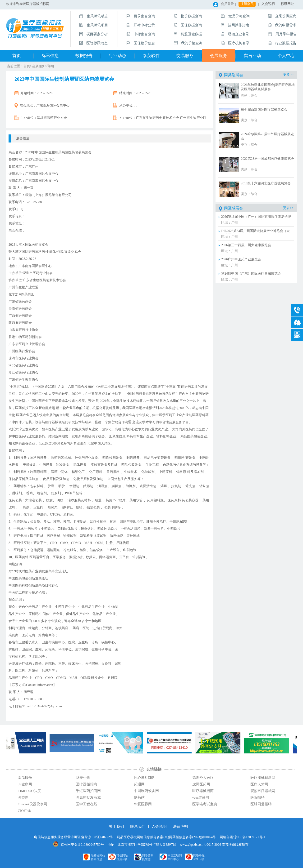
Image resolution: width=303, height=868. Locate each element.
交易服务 (185, 56)
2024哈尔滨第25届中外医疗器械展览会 (267, 136)
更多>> (288, 75)
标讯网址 (287, 4)
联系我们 (138, 826)
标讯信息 (50, 56)
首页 (17, 56)
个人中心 (286, 56)
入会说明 (268, 4)
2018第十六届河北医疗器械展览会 (266, 183)
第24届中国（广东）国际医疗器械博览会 (251, 274)
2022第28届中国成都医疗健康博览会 (267, 159)
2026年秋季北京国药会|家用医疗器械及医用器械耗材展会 (268, 87)
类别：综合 (249, 96)
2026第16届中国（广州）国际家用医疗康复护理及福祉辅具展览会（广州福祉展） (256, 217)
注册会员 (247, 4)
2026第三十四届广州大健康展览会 (246, 245)
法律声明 (180, 826)
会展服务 (219, 56)
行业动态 (118, 56)
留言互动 (252, 56)
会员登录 (227, 4)
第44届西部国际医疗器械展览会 (264, 109)
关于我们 (116, 826)
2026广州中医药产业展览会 (241, 259)
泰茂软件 (151, 56)
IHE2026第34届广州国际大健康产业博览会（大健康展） (255, 231)
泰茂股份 (229, 845)
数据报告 (84, 56)
